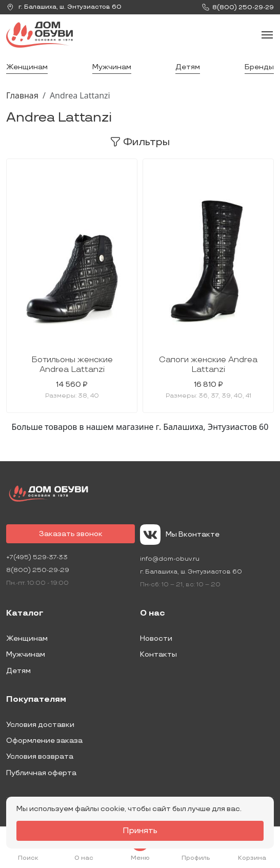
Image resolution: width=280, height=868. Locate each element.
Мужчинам (112, 67)
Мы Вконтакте (180, 535)
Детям (188, 67)
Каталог (25, 614)
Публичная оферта (41, 773)
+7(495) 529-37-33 (37, 557)
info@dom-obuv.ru (170, 559)
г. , (64, 7)
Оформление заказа (44, 741)
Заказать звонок (71, 534)
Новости (156, 638)
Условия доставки (40, 725)
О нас (153, 614)
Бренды (259, 67)
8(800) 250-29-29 (38, 570)
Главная (22, 95)
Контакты (158, 654)
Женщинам (27, 67)
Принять (140, 831)
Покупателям (36, 700)
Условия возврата (40, 756)
